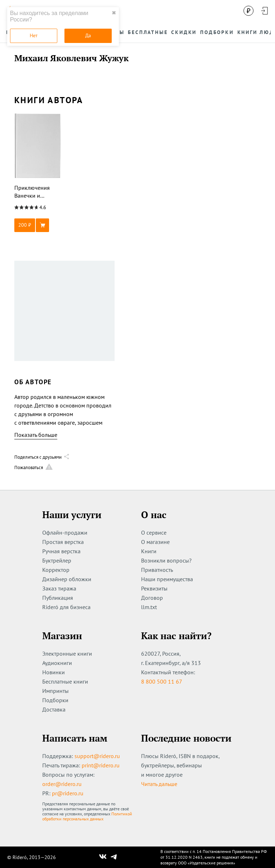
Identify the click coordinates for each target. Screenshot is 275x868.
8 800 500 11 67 (162, 681)
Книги (149, 551)
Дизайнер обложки (67, 579)
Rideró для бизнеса (66, 607)
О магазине (155, 542)
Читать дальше (159, 784)
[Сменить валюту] (249, 11)
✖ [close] (114, 13)
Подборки (55, 700)
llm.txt (149, 607)
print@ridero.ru (101, 765)
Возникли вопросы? (166, 560)
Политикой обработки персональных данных (87, 816)
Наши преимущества (167, 579)
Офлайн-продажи (65, 532)
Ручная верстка (61, 551)
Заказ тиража (59, 588)
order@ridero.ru (62, 784)
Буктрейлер (57, 560)
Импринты (56, 691)
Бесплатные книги (65, 681)
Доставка (54, 709)
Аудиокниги (57, 663)
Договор (152, 598)
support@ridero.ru (97, 756)
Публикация (58, 598)
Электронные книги (67, 654)
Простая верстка (63, 542)
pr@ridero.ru (68, 793)
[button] (38, 225)
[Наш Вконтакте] (103, 857)
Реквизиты (154, 588)
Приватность (157, 570)
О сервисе (154, 532)
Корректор (56, 570)
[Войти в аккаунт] (264, 11)
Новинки (54, 672)
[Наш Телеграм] (114, 857)
